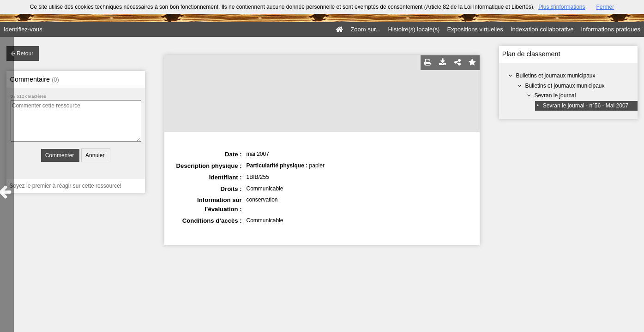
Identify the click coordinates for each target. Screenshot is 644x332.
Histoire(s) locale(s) (414, 29)
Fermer (605, 7)
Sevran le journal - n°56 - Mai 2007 (586, 106)
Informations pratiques (611, 29)
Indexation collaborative (542, 29)
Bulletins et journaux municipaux (555, 76)
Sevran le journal (555, 95)
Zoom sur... (365, 29)
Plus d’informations (562, 7)
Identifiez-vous (23, 29)
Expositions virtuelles (475, 29)
